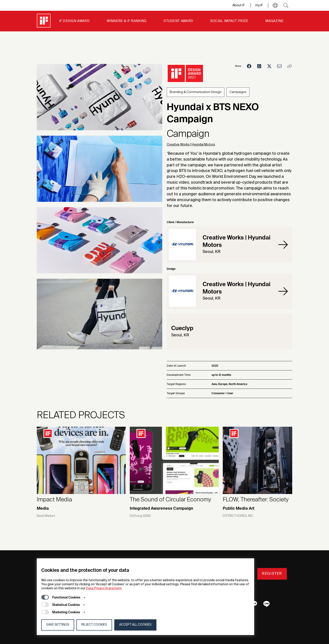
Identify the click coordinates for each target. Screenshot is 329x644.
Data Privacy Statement (104, 588)
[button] (275, 5)
